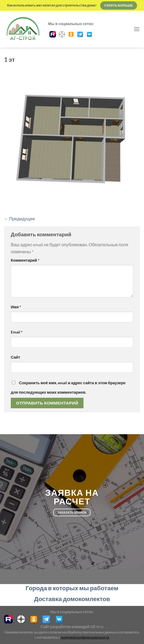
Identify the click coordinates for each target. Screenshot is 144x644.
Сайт (15, 357)
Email (17, 332)
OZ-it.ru (97, 627)
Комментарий (25, 260)
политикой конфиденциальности (85, 637)
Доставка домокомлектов (72, 599)
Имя (16, 307)
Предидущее (19, 219)
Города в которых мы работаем (72, 588)
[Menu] (137, 29)
